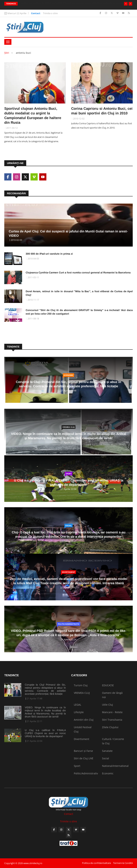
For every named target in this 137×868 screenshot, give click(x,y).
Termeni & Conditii (123, 863)
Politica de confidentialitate (97, 863)
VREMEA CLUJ (68, 427)
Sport (69, 474)
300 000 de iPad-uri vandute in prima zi (49, 254)
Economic (68, 375)
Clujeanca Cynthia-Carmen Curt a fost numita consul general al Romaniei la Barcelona (78, 273)
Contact (36, 13)
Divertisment (68, 572)
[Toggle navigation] (8, 42)
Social (68, 525)
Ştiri (7, 53)
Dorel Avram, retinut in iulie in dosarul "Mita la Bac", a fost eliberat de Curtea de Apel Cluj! (79, 293)
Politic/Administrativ (69, 624)
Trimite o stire (50, 13)
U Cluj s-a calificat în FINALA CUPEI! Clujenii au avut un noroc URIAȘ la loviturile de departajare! (45, 733)
